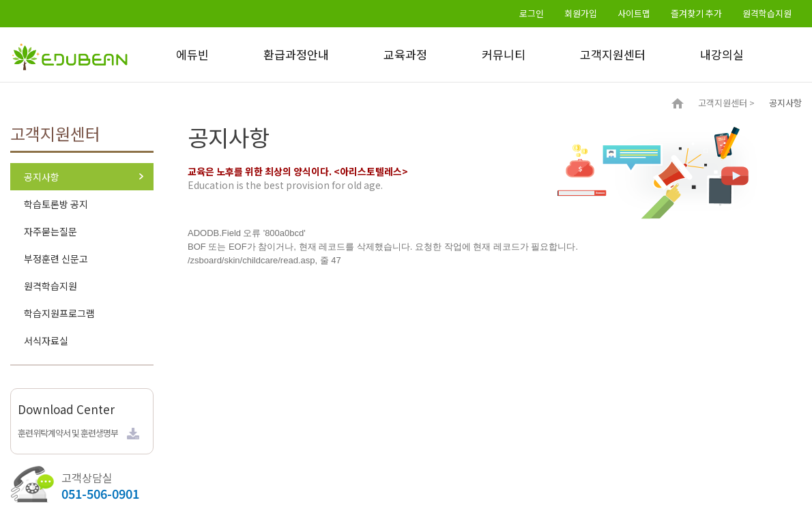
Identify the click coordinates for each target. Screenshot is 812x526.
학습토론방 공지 (56, 204)
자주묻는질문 (50, 231)
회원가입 (581, 13)
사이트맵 (634, 13)
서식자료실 (46, 340)
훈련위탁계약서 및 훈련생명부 (68, 433)
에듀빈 (192, 54)
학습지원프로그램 (59, 313)
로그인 (532, 13)
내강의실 (722, 54)
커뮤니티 (504, 54)
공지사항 (42, 177)
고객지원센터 (613, 54)
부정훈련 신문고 (56, 259)
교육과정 (405, 54)
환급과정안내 (296, 54)
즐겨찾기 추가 (696, 13)
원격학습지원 (767, 13)
